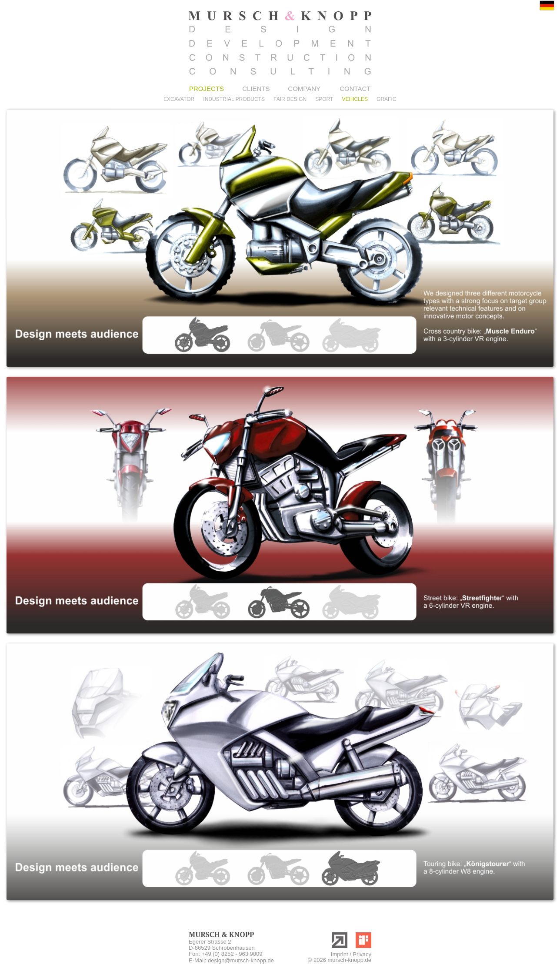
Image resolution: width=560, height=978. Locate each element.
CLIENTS (256, 89)
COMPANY (304, 89)
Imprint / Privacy (351, 954)
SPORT (324, 99)
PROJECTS (207, 89)
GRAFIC (386, 99)
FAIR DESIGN (290, 99)
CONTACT (355, 89)
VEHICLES (355, 99)
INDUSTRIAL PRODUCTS (234, 99)
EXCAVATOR (179, 99)
